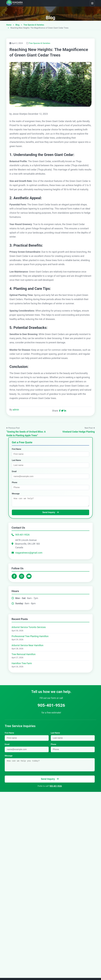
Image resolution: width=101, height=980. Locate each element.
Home (9, 25)
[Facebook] (14, 577)
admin (16, 410)
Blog (50, 18)
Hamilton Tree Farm (22, 664)
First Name (17, 449)
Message (16, 494)
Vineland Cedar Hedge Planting (79, 432)
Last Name (16, 460)
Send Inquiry (50, 513)
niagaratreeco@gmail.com (29, 554)
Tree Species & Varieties (34, 25)
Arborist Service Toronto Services (29, 628)
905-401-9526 (22, 536)
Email (14, 471)
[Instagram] (22, 577)
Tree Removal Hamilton (24, 655)
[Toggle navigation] (92, 3)
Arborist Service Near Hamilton (27, 646)
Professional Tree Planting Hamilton (30, 637)
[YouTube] (29, 577)
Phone (15, 483)
